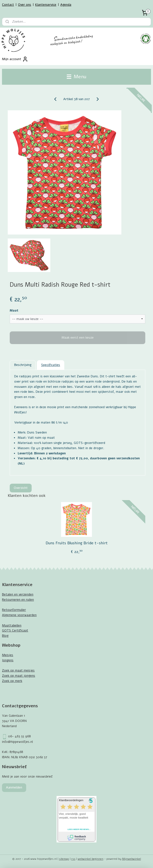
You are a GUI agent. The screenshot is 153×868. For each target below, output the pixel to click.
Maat (14, 311)
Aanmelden (14, 788)
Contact (8, 5)
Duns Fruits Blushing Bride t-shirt (77, 543)
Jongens (8, 660)
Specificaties (51, 365)
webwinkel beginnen (91, 859)
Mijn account (15, 59)
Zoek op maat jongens (19, 676)
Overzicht (21, 488)
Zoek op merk (12, 681)
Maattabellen (12, 626)
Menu (77, 77)
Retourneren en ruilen (18, 600)
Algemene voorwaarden (19, 615)
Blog (5, 636)
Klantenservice (46, 5)
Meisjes (8, 655)
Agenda (66, 5)
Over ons (25, 5)
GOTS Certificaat (15, 631)
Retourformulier (14, 610)
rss (73, 859)
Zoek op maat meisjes (18, 671)
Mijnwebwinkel (132, 859)
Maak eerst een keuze (78, 338)
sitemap (64, 859)
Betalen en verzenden (18, 594)
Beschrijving (23, 365)
